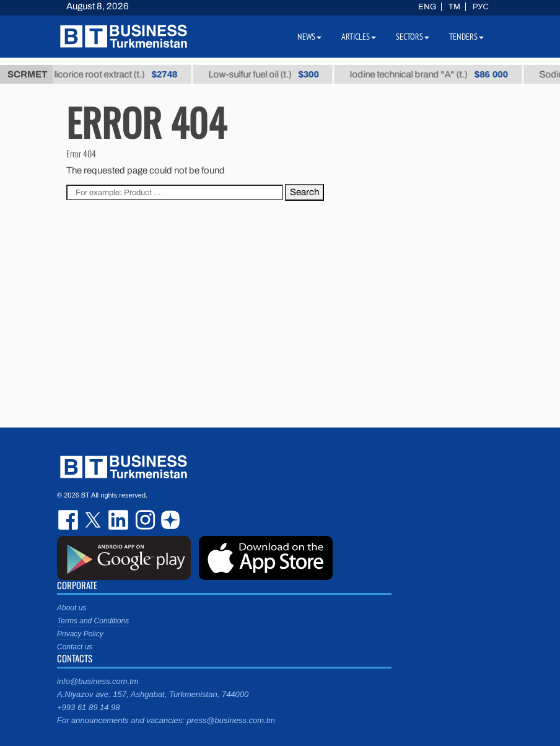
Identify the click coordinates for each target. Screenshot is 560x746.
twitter (94, 520)
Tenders (466, 37)
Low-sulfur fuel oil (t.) (268, 74)
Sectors (413, 37)
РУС (481, 7)
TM (454, 7)
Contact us (75, 647)
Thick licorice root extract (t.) (109, 74)
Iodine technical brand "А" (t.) (434, 74)
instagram (144, 520)
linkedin (119, 520)
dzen (168, 520)
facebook (69, 520)
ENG (427, 7)
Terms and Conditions (93, 621)
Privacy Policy (80, 634)
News (309, 37)
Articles (359, 37)
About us (72, 608)
